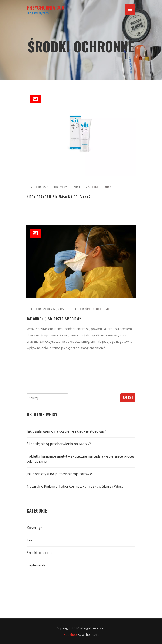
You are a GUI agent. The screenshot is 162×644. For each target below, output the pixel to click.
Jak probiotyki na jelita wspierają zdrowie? (60, 474)
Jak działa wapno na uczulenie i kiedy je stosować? (66, 431)
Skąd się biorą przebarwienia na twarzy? (59, 444)
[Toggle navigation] (130, 10)
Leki (30, 540)
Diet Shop (70, 634)
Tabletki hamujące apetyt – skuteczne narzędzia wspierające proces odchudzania (81, 459)
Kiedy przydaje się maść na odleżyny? (59, 197)
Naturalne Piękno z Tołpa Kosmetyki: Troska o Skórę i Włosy (75, 486)
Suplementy (36, 565)
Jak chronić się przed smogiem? (54, 319)
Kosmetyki (35, 528)
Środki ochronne (100, 187)
